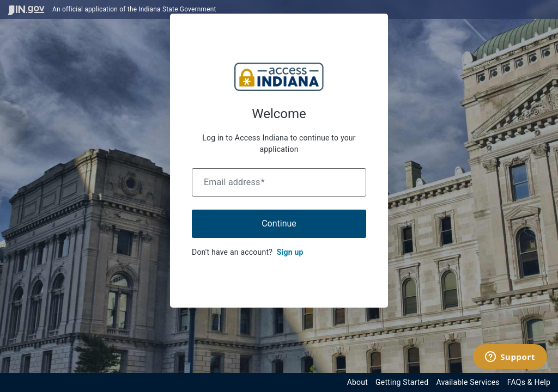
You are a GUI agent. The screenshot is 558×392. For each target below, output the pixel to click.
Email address (234, 182)
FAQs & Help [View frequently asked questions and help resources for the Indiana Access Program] (529, 382)
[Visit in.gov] (26, 10)
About (357, 382)
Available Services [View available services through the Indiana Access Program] (468, 382)
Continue (279, 223)
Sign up (290, 252)
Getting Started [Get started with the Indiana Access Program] (402, 382)
